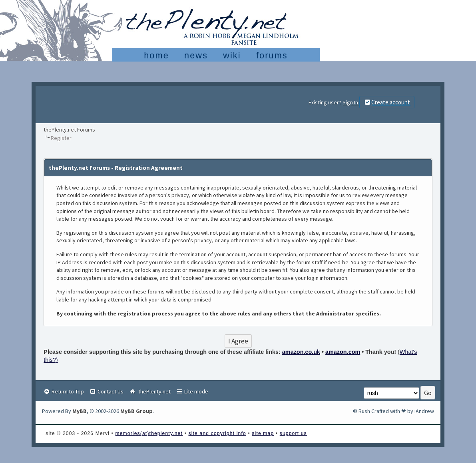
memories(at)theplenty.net (149, 433)
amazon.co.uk (301, 352)
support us (293, 433)
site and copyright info (217, 433)
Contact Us (106, 391)
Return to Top (64, 391)
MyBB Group (136, 411)
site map (263, 433)
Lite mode (192, 391)
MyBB (80, 411)
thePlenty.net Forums (69, 130)
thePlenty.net (150, 391)
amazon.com (343, 352)
